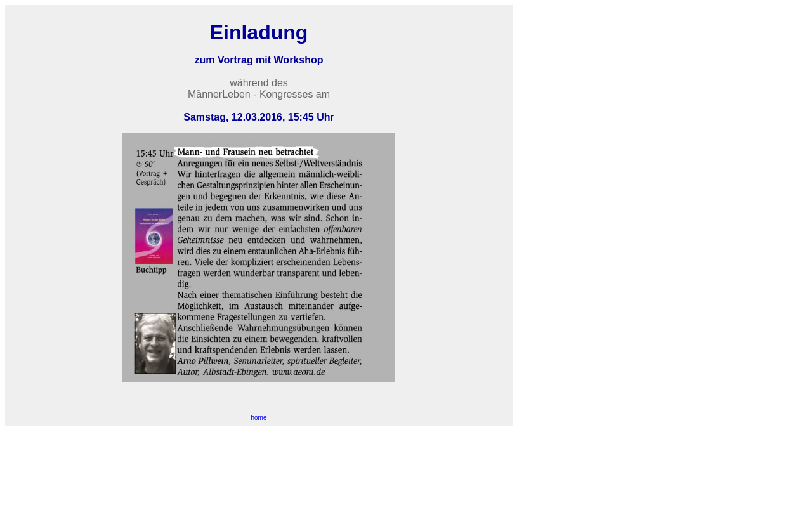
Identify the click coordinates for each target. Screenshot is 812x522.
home (259, 418)
